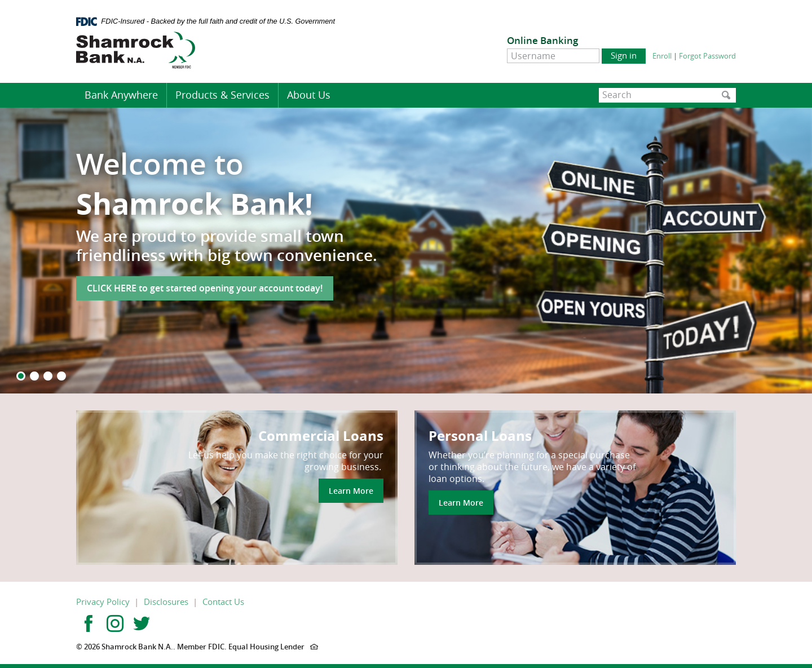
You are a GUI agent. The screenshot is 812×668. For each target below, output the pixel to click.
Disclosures (166, 601)
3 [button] (48, 376)
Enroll (662, 56)
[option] (406, 251)
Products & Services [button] (222, 95)
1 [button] (21, 376)
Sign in (624, 55)
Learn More (351, 491)
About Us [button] (309, 95)
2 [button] (34, 376)
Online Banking (542, 40)
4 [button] (61, 376)
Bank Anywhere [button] (121, 95)
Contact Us (223, 601)
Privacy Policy (103, 601)
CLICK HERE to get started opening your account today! (205, 288)
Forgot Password (707, 56)
